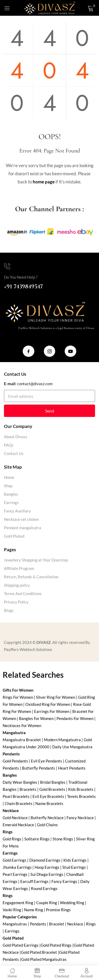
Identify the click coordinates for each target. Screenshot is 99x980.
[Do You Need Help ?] (7, 266)
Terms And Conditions (23, 594)
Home (9, 477)
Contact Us (14, 453)
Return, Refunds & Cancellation (31, 577)
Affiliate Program (19, 568)
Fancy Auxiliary (17, 511)
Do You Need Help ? (21, 277)
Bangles (11, 494)
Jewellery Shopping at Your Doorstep (36, 560)
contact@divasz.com (35, 384)
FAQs (9, 445)
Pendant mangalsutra (23, 528)
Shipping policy (17, 585)
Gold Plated (14, 536)
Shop (8, 486)
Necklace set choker (22, 519)
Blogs (9, 610)
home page (44, 182)
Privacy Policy (16, 602)
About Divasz (16, 437)
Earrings (11, 502)
